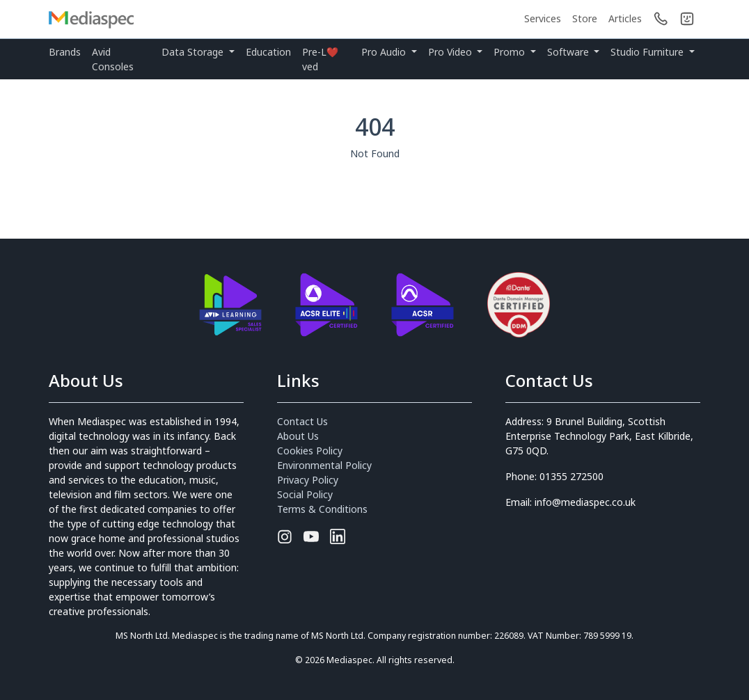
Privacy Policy (308, 480)
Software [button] (569, 52)
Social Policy (305, 494)
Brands (65, 52)
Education (268, 52)
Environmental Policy (324, 465)
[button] (687, 19)
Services (543, 18)
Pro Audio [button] (385, 52)
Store (585, 18)
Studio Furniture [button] (648, 52)
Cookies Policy (310, 451)
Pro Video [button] (451, 52)
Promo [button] (511, 52)
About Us (298, 436)
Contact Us (302, 421)
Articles (625, 18)
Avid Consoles (113, 59)
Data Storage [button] (194, 52)
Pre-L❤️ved (320, 59)
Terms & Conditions (322, 509)
